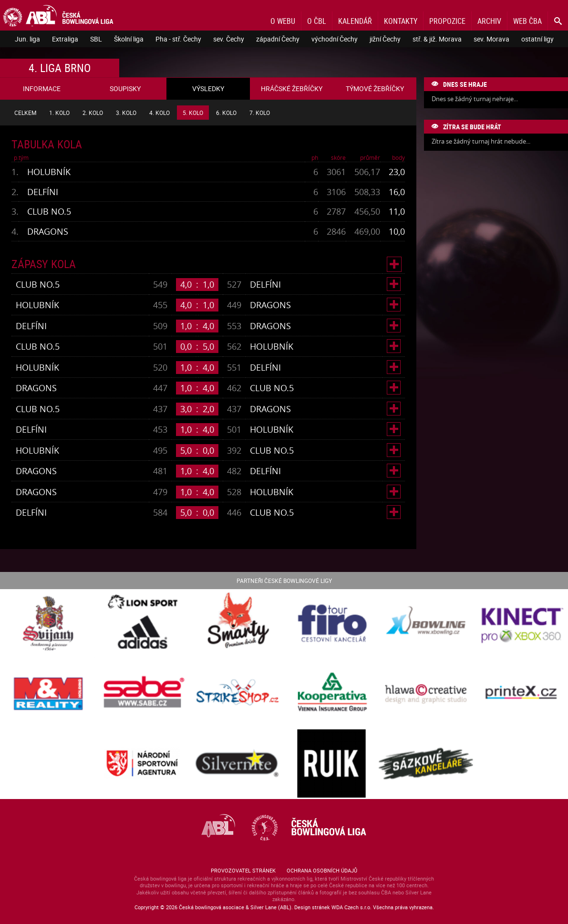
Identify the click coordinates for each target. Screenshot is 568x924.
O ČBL (317, 21)
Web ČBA (527, 21)
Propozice (447, 21)
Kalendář (355, 21)
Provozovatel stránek (243, 870)
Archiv (489, 21)
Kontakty (401, 21)
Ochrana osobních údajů (322, 870)
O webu (283, 21)
